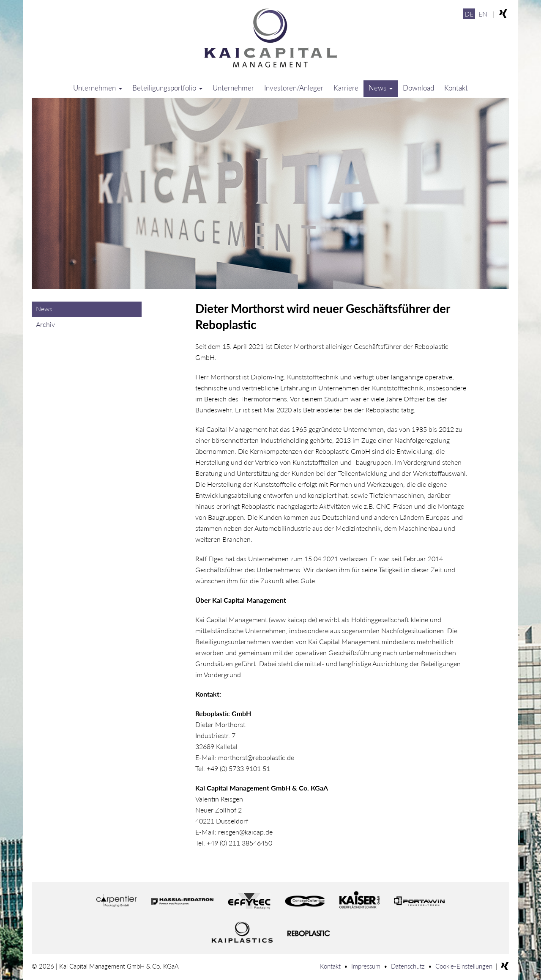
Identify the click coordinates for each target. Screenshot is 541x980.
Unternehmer (233, 88)
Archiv (45, 324)
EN (483, 14)
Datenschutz (408, 966)
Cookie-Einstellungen (464, 966)
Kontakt (456, 88)
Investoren (294, 88)
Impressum (366, 966)
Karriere (346, 88)
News (381, 88)
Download (418, 88)
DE (469, 14)
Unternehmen (98, 88)
